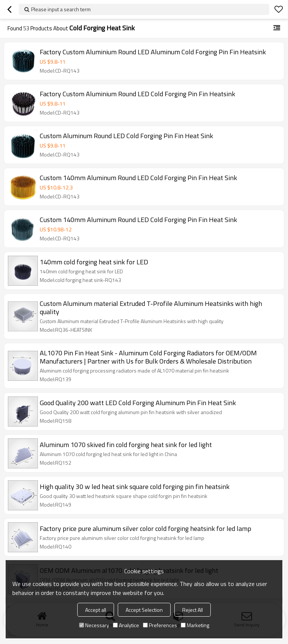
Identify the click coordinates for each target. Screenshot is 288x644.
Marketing (195, 625)
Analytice (126, 625)
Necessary (94, 625)
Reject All (193, 610)
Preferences (160, 625)
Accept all (96, 610)
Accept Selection (144, 610)
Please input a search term (61, 9)
